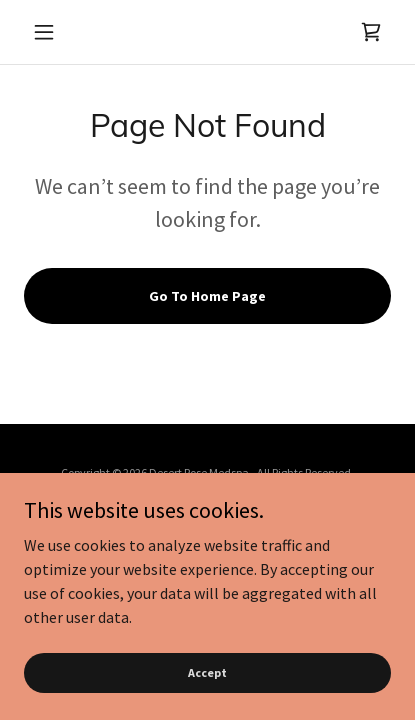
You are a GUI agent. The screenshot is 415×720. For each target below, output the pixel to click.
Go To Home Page (207, 296)
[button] (51, 32)
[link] (371, 32)
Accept (207, 672)
